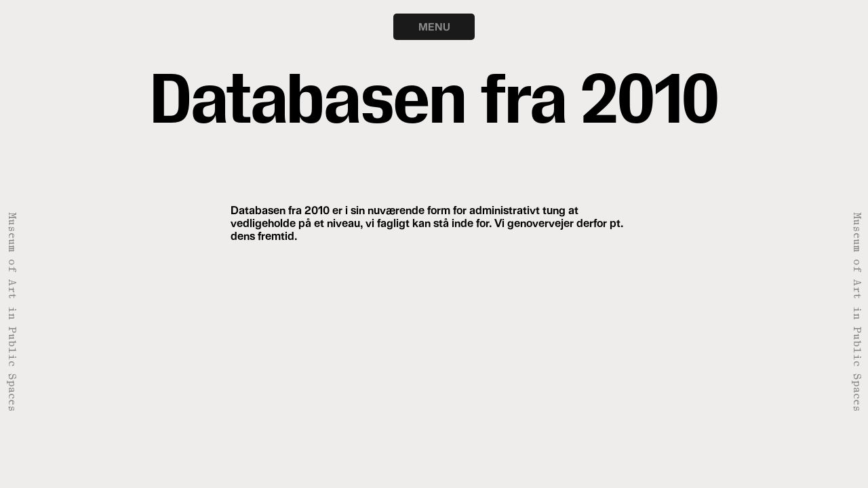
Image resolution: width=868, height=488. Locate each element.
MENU (434, 26)
